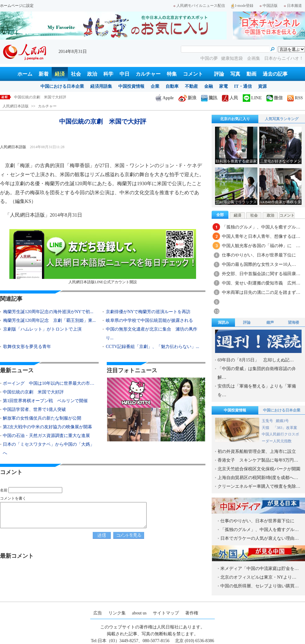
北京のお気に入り (235, 119)
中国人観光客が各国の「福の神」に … (261, 246)
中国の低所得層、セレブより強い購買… (260, 586)
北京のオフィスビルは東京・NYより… (258, 577)
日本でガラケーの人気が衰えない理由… (260, 538)
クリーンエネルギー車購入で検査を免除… (259, 486)
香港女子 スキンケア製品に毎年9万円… (258, 460)
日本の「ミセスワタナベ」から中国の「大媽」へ (49, 449)
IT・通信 (243, 86)
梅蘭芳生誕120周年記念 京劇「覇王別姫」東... (49, 320)
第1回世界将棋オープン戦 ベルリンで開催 (45, 401)
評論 (219, 74)
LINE (252, 98)
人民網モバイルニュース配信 (199, 6)
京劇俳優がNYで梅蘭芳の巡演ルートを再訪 (148, 312)
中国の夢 (209, 58)
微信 (274, 98)
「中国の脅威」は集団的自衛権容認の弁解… (257, 373)
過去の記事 (275, 74)
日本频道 (293, 6)
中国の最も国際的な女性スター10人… (259, 264)
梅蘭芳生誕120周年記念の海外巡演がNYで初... (48, 312)
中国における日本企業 (62, 86)
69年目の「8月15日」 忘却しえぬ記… (256, 360)
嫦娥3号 (282, 421)
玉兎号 (267, 421)
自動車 (172, 86)
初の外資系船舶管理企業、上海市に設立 (257, 451)
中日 (124, 74)
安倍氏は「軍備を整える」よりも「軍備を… (257, 390)
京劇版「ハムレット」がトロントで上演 (42, 329)
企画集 (254, 58)
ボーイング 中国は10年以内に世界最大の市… (49, 383)
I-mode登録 (242, 6)
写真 (235, 74)
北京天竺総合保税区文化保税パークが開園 (259, 469)
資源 (262, 86)
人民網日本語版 (16, 106)
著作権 (192, 613)
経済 (60, 74)
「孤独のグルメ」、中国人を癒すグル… (261, 227)
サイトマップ (166, 613)
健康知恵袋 (232, 58)
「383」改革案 (285, 428)
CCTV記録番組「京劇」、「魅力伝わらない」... (152, 347)
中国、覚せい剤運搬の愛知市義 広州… (261, 283)
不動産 (191, 86)
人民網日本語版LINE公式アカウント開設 (103, 257)
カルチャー (148, 74)
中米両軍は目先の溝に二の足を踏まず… (261, 292)
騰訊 (209, 98)
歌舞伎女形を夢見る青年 (27, 347)
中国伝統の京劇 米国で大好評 (40, 97)
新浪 (187, 98)
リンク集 (117, 613)
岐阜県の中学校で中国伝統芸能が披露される (152, 320)
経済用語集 (101, 86)
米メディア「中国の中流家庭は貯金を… (260, 569)
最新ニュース (17, 370)
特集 (172, 74)
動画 (251, 74)
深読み (223, 322)
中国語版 (269, 6)
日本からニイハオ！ (284, 58)
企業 (155, 86)
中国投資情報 (131, 86)
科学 (108, 74)
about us (139, 613)
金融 (209, 86)
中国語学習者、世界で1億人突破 (34, 409)
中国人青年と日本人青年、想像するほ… (261, 236)
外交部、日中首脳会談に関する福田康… (261, 274)
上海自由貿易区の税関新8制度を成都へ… (258, 478)
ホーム (25, 74)
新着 (44, 74)
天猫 (266, 428)
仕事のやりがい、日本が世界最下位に (259, 255)
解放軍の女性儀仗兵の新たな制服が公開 (42, 418)
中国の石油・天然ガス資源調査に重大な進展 (46, 436)
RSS (295, 98)
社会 (76, 74)
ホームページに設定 (17, 6)
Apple (165, 98)
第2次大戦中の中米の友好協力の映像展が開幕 (47, 427)
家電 (223, 86)
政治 (92, 74)
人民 (230, 98)
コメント (193, 74)
